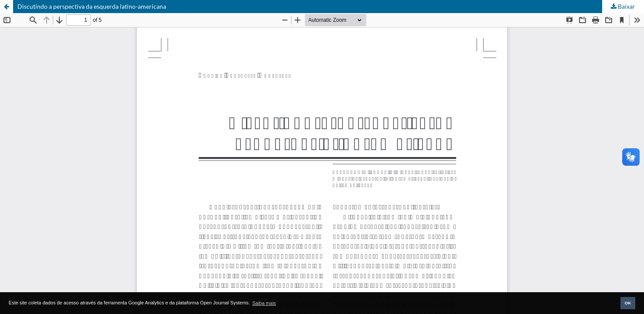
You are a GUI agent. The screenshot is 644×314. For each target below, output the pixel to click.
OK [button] (628, 303)
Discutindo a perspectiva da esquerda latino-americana (92, 6)
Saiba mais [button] (264, 303)
